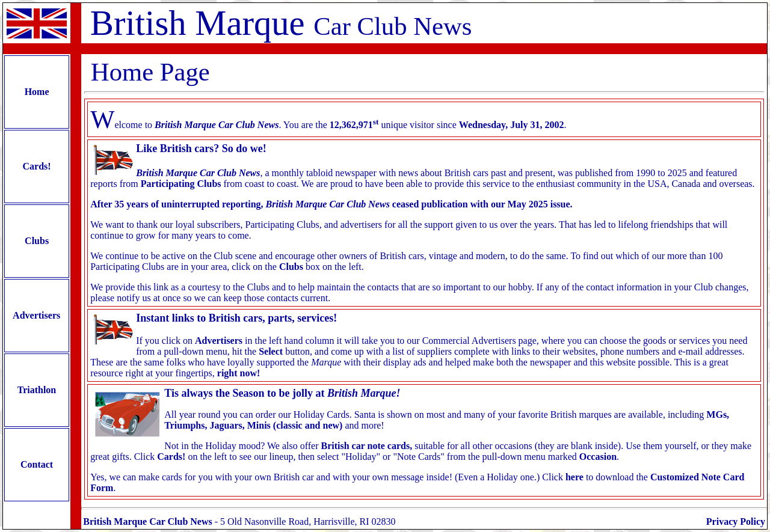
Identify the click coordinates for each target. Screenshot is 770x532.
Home (37, 92)
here (574, 477)
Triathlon (37, 390)
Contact (37, 464)
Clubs (37, 241)
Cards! (37, 166)
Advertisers (37, 315)
